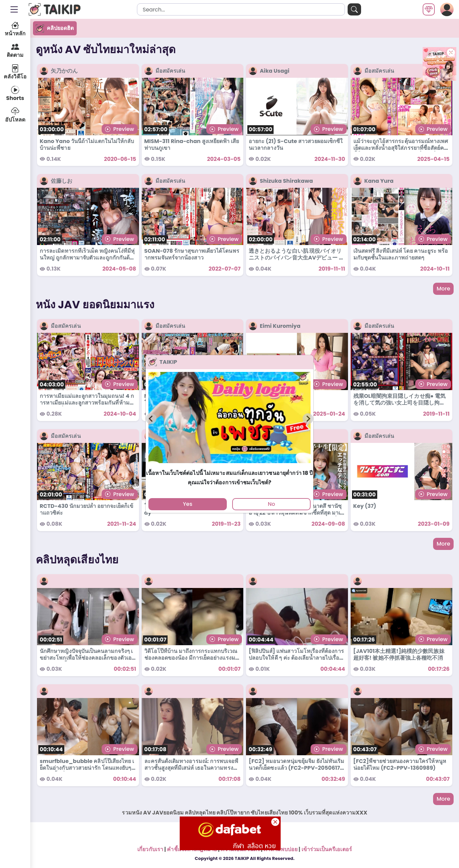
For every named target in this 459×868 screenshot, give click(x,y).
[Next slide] (308, 419)
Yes (187, 504)
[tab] (229, 466)
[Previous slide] (151, 419)
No (272, 504)
